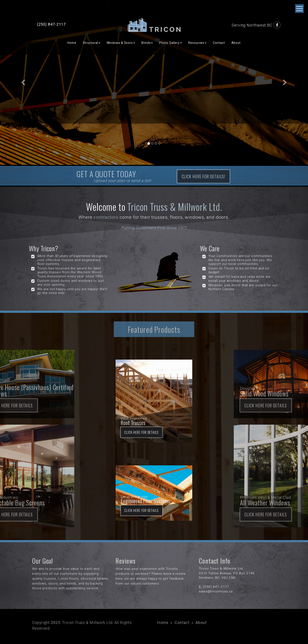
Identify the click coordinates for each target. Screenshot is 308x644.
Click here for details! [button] (235, 176)
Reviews (126, 561)
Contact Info (215, 561)
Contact (219, 43)
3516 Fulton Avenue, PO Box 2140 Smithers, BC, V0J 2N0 (227, 573)
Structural (92, 43)
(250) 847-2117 (51, 24)
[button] (23, 83)
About (236, 43)
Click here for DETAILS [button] (148, 416)
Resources (197, 43)
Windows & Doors (121, 43)
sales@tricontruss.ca (216, 591)
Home (72, 43)
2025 (56, 623)
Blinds (147, 43)
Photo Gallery (170, 43)
